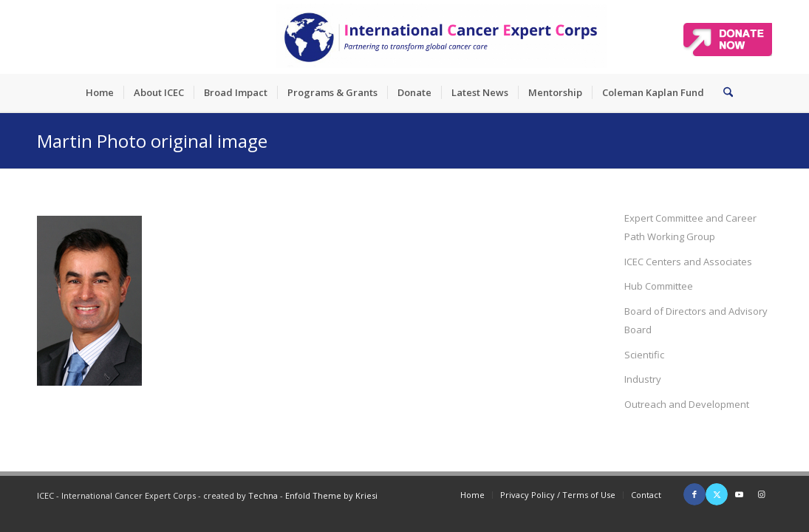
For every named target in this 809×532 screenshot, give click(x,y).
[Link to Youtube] (739, 494)
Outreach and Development (687, 404)
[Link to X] (717, 494)
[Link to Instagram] (761, 494)
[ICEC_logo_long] (442, 37)
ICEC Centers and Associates (688, 262)
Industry (643, 379)
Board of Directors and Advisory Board (696, 320)
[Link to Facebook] (694, 494)
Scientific (644, 355)
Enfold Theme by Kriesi (331, 495)
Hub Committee (659, 286)
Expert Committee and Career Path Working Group (690, 227)
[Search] (723, 92)
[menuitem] (100, 92)
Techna (263, 495)
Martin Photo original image (152, 141)
